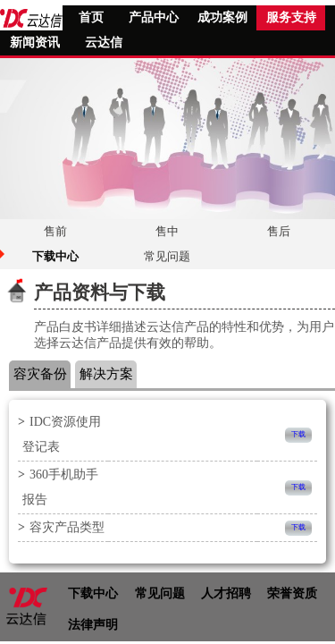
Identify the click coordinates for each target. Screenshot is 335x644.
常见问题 (160, 593)
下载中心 (93, 593)
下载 (298, 434)
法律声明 (93, 625)
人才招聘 (226, 593)
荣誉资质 (292, 593)
